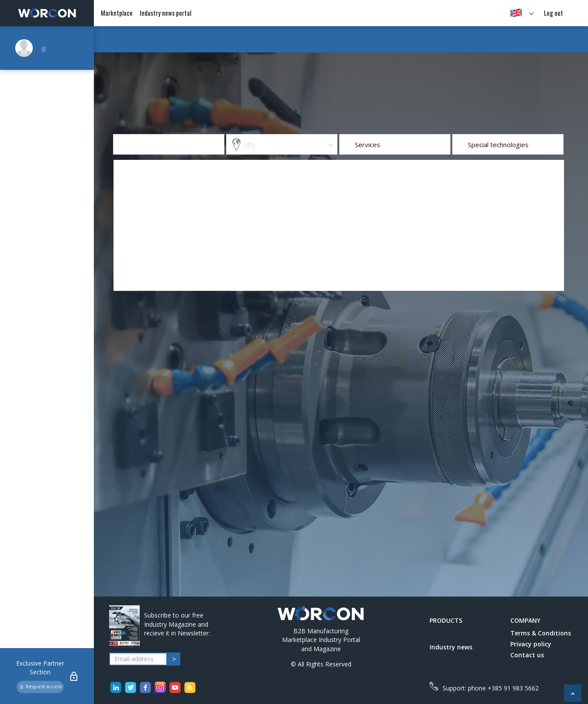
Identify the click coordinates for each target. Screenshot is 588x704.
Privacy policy (531, 644)
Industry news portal (165, 13)
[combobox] (282, 144)
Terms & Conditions (541, 633)
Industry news (451, 647)
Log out (554, 13)
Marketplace (117, 13)
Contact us (527, 655)
